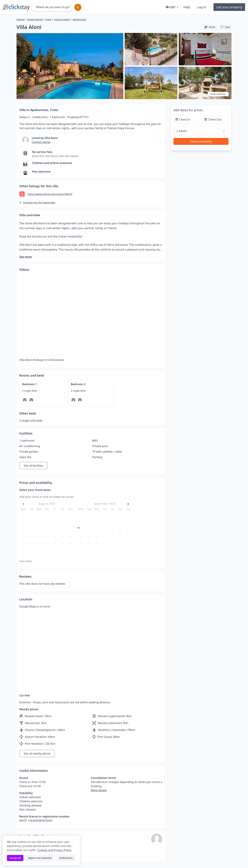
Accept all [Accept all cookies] (15, 858)
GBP (173, 7)
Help (187, 7)
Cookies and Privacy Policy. (54, 850)
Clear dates (26, 561)
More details (99, 790)
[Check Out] (215, 119)
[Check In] (187, 119)
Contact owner (41, 142)
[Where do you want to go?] (52, 7)
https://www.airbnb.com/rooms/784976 (50, 194)
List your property (229, 7)
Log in (201, 7)
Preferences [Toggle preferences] (66, 858)
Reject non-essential (40, 858)
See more (26, 257)
